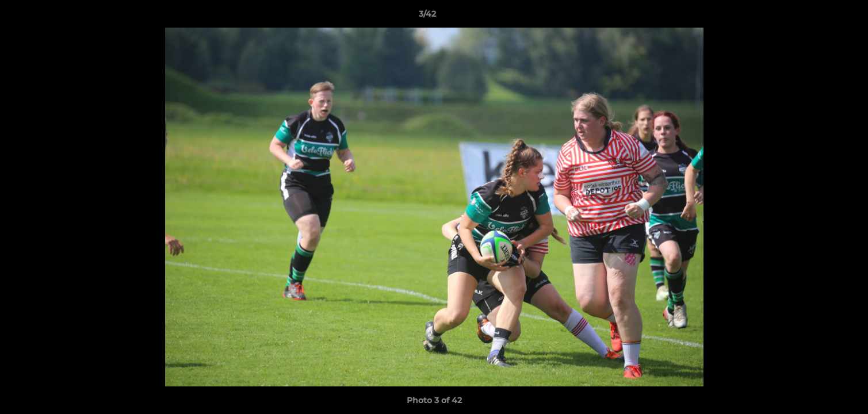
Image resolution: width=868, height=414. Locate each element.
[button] (820, 17)
